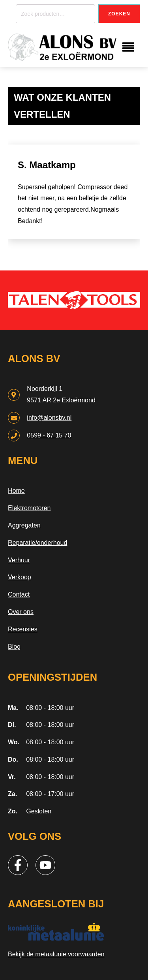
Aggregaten (24, 525)
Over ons (21, 612)
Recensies (23, 629)
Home (16, 491)
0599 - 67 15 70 (49, 435)
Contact (19, 594)
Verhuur (19, 560)
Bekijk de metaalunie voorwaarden (56, 954)
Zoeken (119, 14)
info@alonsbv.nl (49, 418)
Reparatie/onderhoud (37, 543)
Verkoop (20, 577)
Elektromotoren (29, 508)
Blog (14, 647)
